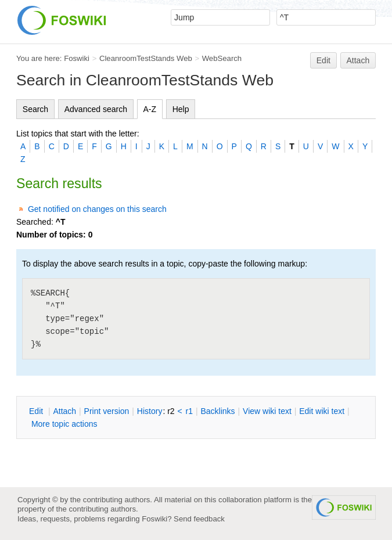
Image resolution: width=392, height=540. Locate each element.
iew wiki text (267, 411)
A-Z (150, 109)
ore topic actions (64, 424)
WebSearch (222, 58)
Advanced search (96, 109)
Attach (358, 60)
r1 (189, 411)
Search (35, 109)
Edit (323, 60)
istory (150, 411)
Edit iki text (322, 411)
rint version (107, 411)
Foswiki (77, 58)
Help (181, 109)
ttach (64, 411)
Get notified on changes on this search (97, 209)
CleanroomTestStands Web (146, 58)
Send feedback (199, 519)
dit (37, 411)
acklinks (217, 411)
